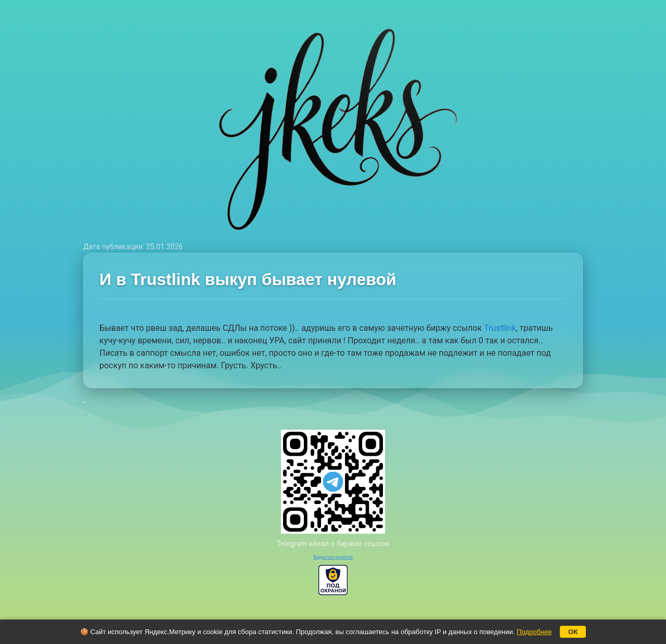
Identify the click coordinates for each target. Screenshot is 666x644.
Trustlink (500, 328)
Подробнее (534, 632)
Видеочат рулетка (333, 557)
